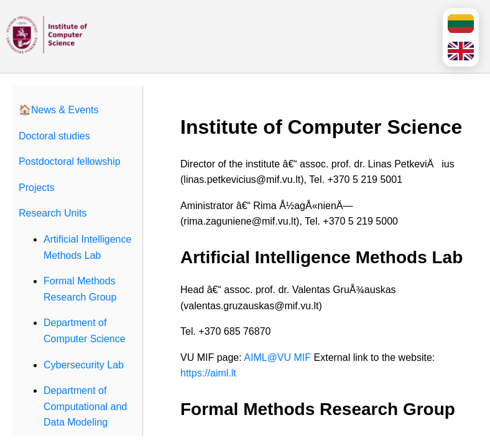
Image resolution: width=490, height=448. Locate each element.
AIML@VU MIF (277, 357)
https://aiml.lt (208, 373)
